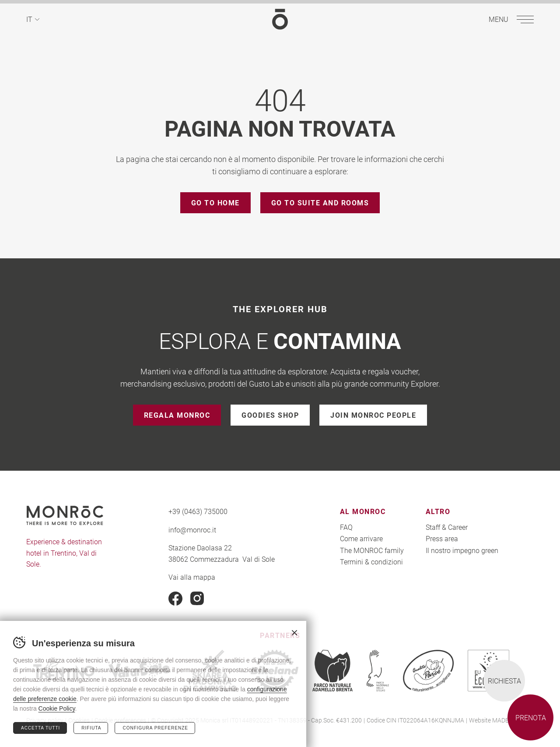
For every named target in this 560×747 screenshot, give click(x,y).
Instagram (197, 599)
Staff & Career (447, 527)
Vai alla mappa (192, 577)
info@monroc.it (192, 530)
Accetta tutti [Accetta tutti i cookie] (40, 728)
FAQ (346, 527)
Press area (442, 538)
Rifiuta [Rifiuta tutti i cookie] (91, 728)
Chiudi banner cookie (294, 633)
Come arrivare (361, 538)
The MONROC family (372, 550)
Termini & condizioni (371, 562)
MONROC (280, 19)
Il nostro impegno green (462, 550)
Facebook (175, 599)
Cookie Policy (57, 708)
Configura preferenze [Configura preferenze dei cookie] (155, 728)
